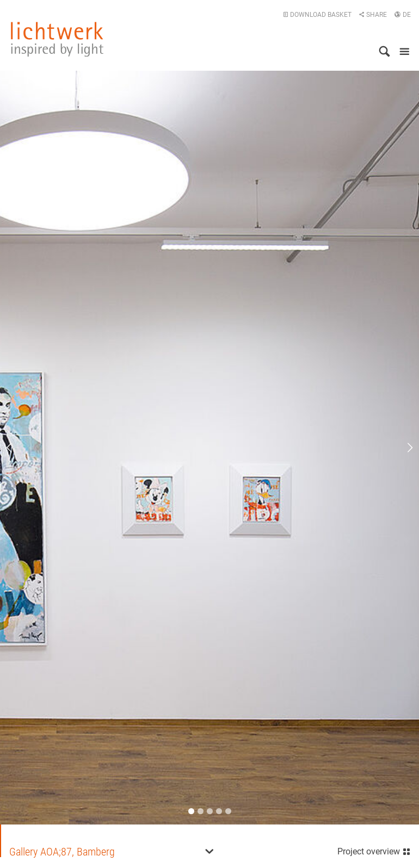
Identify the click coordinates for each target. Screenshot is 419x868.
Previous (16, 448)
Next (403, 448)
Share (373, 15)
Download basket (317, 15)
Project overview (374, 850)
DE (402, 15)
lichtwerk (57, 39)
